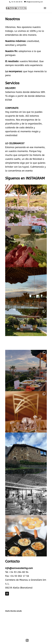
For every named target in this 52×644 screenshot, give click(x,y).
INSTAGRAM (35, 178)
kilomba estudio (16, 611)
